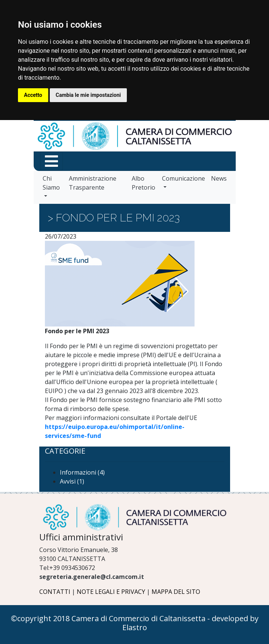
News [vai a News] (219, 178)
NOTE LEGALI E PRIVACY (111, 592)
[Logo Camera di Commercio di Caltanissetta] (135, 517)
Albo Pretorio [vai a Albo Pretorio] (143, 183)
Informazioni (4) (82, 472)
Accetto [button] (33, 95)
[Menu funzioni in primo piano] (51, 161)
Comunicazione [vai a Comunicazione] (184, 178)
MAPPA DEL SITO (176, 592)
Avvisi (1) (72, 481)
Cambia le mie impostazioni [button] (88, 95)
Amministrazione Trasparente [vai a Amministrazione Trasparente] (93, 183)
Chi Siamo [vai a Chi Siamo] (51, 183)
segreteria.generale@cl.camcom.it (92, 577)
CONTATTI (55, 592)
